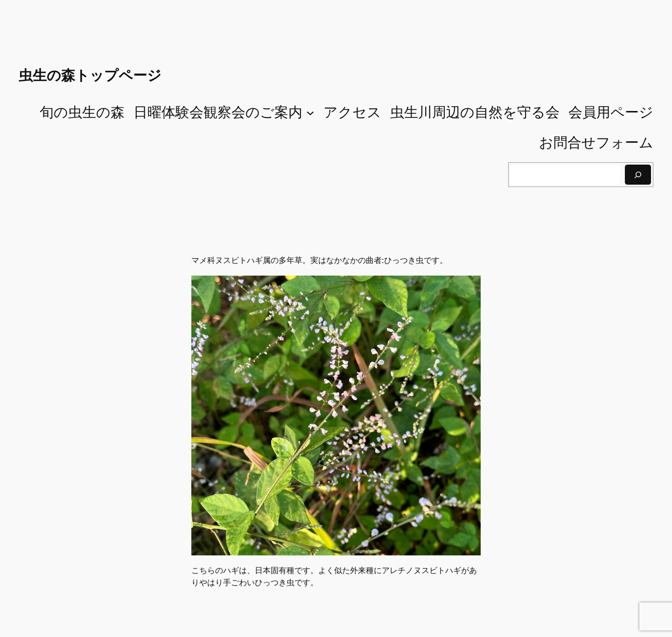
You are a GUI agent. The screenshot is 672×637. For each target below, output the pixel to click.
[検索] (638, 175)
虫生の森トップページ (90, 75)
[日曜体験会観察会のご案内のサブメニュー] (310, 112)
